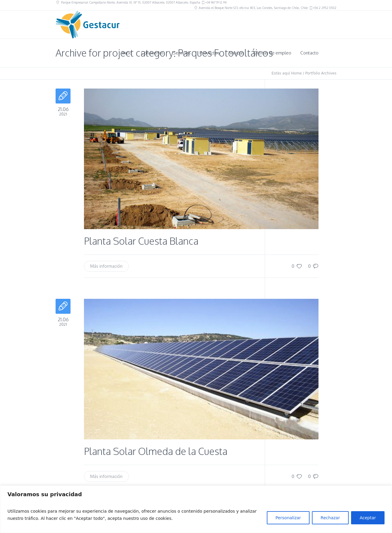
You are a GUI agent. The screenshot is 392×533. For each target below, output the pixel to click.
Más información (106, 266)
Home (297, 73)
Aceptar (368, 518)
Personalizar (288, 518)
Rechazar (330, 518)
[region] (196, 509)
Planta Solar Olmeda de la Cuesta (156, 451)
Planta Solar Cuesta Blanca (141, 241)
